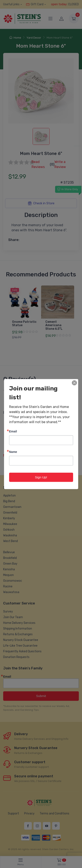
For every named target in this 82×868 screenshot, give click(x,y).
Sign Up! (41, 477)
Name (13, 451)
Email (13, 431)
